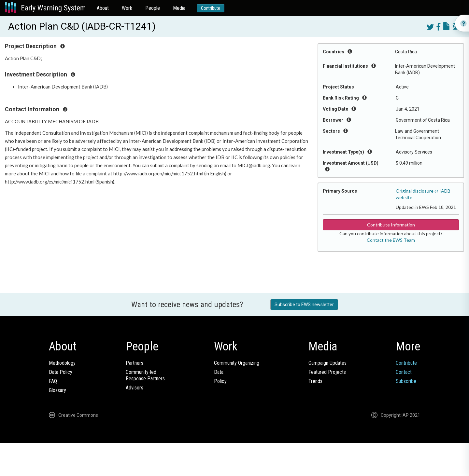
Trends (315, 381)
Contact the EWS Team (391, 240)
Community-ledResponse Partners (145, 375)
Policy (220, 381)
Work (127, 8)
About (103, 8)
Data (219, 372)
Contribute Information (391, 225)
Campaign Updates (327, 363)
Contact (404, 372)
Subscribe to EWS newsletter (304, 305)
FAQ (53, 381)
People (153, 8)
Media (179, 8)
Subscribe (406, 381)
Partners (135, 363)
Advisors (135, 388)
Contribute (211, 8)
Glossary (57, 390)
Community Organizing (237, 363)
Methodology (62, 363)
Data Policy (61, 372)
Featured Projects (327, 372)
